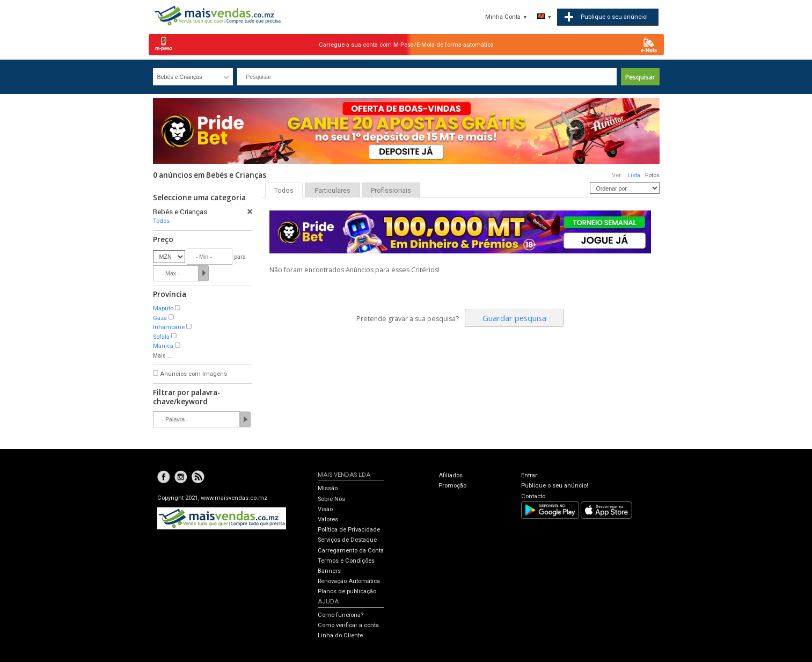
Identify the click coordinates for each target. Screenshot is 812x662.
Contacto (533, 496)
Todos (161, 221)
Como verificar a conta (348, 625)
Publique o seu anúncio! (555, 486)
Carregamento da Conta (351, 551)
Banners (329, 571)
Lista (634, 175)
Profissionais (391, 191)
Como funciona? (341, 615)
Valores (328, 519)
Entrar (529, 475)
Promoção (452, 486)
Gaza (160, 318)
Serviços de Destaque (347, 540)
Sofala (161, 337)
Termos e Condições (346, 561)
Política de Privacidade (349, 530)
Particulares (332, 191)
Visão (325, 509)
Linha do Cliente (340, 635)
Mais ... (163, 356)
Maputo (163, 308)
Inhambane (169, 327)
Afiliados (451, 475)
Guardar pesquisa (514, 318)
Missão (328, 488)
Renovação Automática (349, 581)
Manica (163, 346)
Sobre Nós (331, 499)
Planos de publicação (347, 591)
